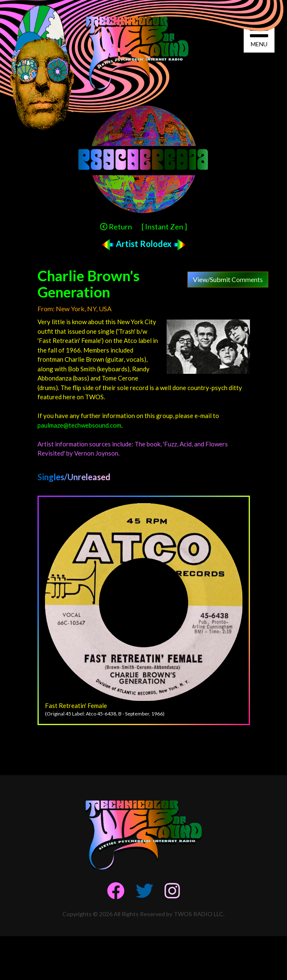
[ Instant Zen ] (164, 227)
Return (116, 227)
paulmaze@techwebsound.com (79, 425)
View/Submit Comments (228, 279)
